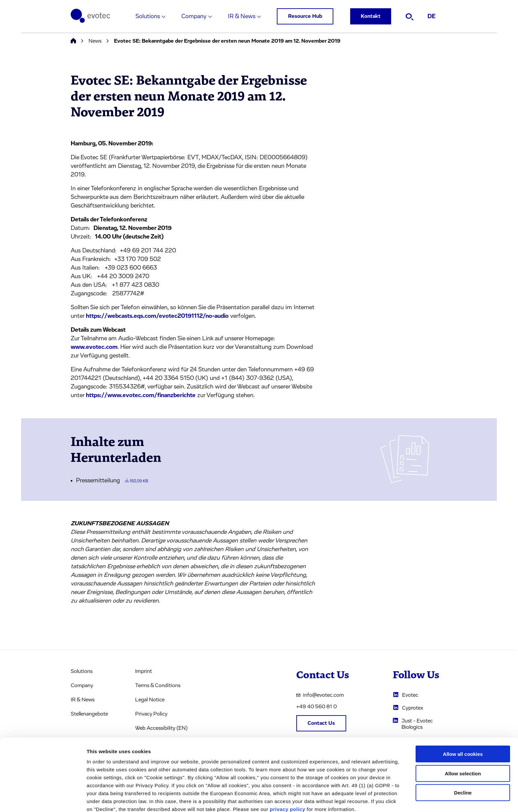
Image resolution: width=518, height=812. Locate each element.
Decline (463, 761)
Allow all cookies (463, 722)
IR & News (242, 17)
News (95, 41)
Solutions (148, 17)
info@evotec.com (320, 695)
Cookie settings (350, 799)
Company (194, 17)
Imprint (144, 671)
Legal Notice (150, 700)
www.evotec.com (94, 347)
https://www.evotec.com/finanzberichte (141, 395)
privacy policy (288, 777)
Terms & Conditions (158, 685)
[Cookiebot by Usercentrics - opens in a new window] (43, 799)
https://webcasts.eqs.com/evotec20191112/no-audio (157, 316)
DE (432, 17)
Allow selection (463, 742)
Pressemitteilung (112, 481)
